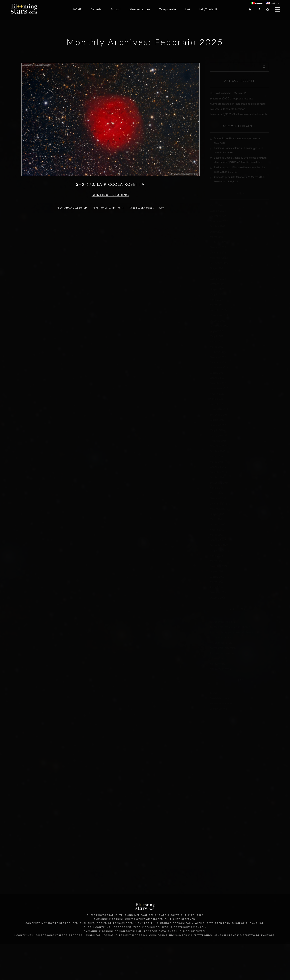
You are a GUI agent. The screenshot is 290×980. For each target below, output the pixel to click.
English (275, 3)
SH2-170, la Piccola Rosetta (110, 184)
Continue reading (110, 195)
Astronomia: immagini (110, 208)
